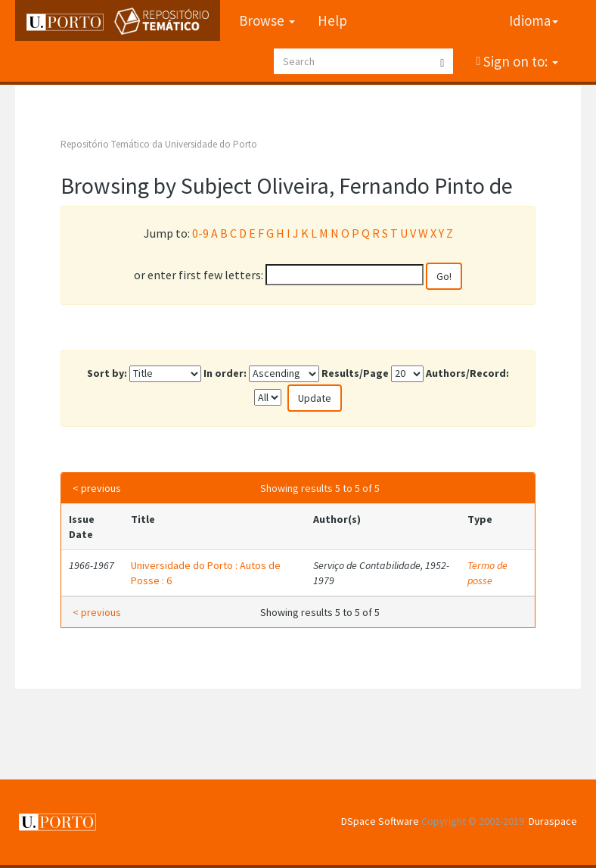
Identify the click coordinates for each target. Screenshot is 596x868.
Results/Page (355, 373)
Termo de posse (487, 573)
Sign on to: (519, 61)
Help (332, 20)
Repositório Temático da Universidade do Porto (159, 144)
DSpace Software (380, 821)
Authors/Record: (467, 373)
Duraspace (553, 821)
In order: (225, 373)
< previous (97, 488)
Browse (267, 20)
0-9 (200, 233)
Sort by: (107, 373)
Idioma (534, 20)
